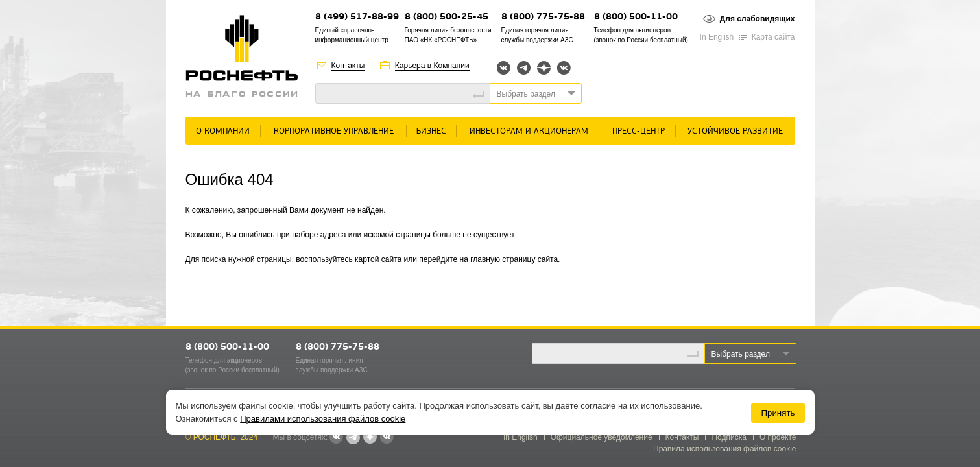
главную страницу (503, 259)
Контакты (348, 66)
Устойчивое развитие (735, 131)
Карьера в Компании (432, 66)
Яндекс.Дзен (544, 68)
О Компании (223, 131)
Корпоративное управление (334, 131)
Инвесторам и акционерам (529, 131)
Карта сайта (773, 37)
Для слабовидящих (758, 19)
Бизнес (431, 131)
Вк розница (564, 68)
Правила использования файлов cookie (725, 449)
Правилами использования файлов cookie (323, 419)
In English (717, 37)
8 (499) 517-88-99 (357, 17)
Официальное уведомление (602, 437)
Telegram (524, 68)
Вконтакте (504, 68)
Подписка (729, 437)
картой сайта (378, 259)
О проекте (778, 437)
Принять (778, 413)
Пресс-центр (639, 131)
